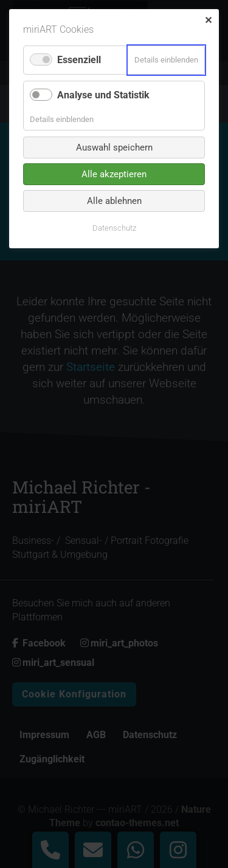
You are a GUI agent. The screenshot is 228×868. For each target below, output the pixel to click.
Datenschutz (114, 228)
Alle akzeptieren (114, 174)
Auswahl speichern (114, 147)
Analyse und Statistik (103, 95)
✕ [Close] (208, 20)
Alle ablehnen (114, 201)
